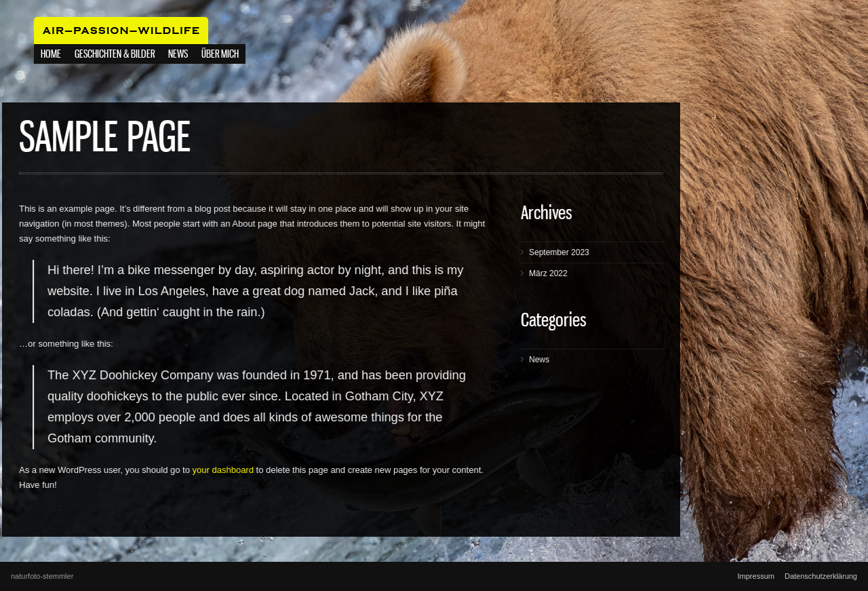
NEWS (178, 55)
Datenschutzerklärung (821, 576)
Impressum (756, 576)
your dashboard (255, 470)
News (571, 360)
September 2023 (591, 252)
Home (51, 55)
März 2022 (580, 273)
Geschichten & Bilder (115, 55)
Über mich (220, 55)
